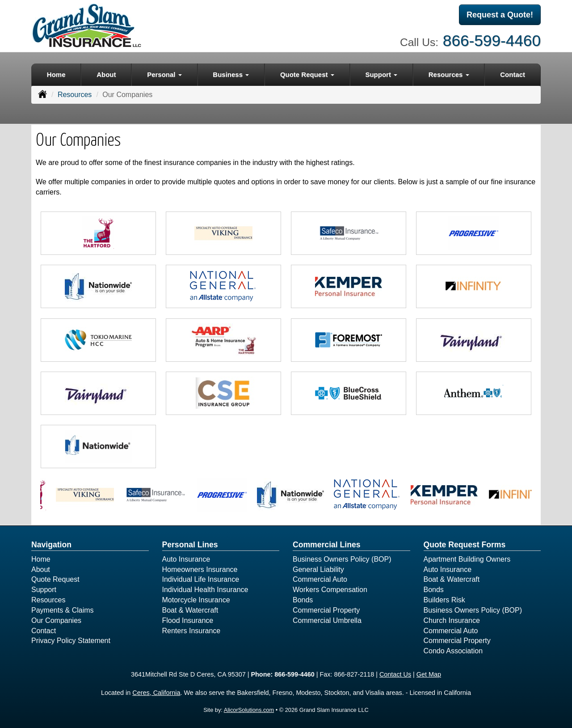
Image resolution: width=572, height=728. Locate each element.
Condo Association (453, 651)
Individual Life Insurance (201, 579)
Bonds (303, 600)
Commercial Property (326, 610)
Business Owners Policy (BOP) (342, 559)
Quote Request (55, 579)
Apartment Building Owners (467, 559)
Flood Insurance (188, 620)
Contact (513, 74)
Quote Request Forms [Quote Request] (465, 545)
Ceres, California (156, 693)
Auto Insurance (186, 559)
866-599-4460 (492, 40)
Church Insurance (452, 620)
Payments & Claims (63, 610)
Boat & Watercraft (190, 610)
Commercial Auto (320, 579)
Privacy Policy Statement (71, 641)
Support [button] (381, 74)
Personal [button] (164, 74)
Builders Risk (444, 600)
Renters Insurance (191, 631)
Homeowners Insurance (200, 569)
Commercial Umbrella (327, 620)
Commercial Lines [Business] (327, 545)
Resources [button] (449, 74)
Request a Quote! (500, 15)
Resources (75, 95)
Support (44, 590)
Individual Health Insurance (205, 590)
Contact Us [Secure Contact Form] (395, 674)
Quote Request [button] (307, 74)
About (106, 74)
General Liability (318, 569)
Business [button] (231, 74)
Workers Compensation (330, 590)
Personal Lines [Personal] (190, 545)
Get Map (429, 674)
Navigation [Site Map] (51, 545)
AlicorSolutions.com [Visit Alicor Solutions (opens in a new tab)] (249, 710)
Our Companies (56, 620)
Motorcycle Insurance (196, 600)
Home (56, 74)
